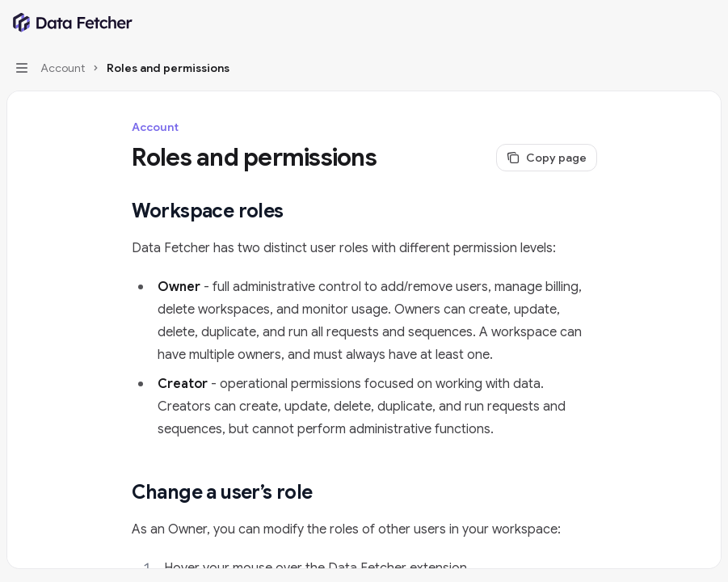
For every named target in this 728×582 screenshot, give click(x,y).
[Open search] (676, 23)
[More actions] (707, 23)
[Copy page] (547, 158)
